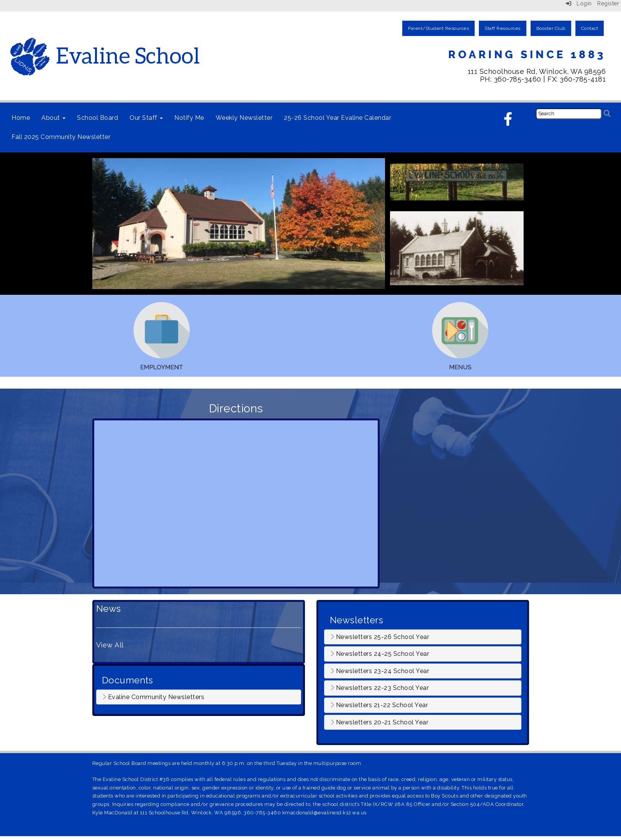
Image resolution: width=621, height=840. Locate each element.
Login (579, 3)
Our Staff (146, 118)
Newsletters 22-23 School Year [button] (380, 688)
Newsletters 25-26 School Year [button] (380, 637)
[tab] (199, 697)
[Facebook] (508, 122)
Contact (590, 28)
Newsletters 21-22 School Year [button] (379, 705)
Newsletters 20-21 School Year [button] (379, 722)
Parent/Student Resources (438, 28)
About (53, 118)
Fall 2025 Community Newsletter (61, 137)
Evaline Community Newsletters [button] (153, 697)
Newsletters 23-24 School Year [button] (380, 671)
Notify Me (189, 118)
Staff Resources (503, 28)
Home (21, 118)
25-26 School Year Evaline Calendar (338, 118)
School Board (97, 118)
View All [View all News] (110, 645)
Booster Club (551, 28)
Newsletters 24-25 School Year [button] (380, 654)
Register (608, 3)
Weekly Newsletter (244, 118)
